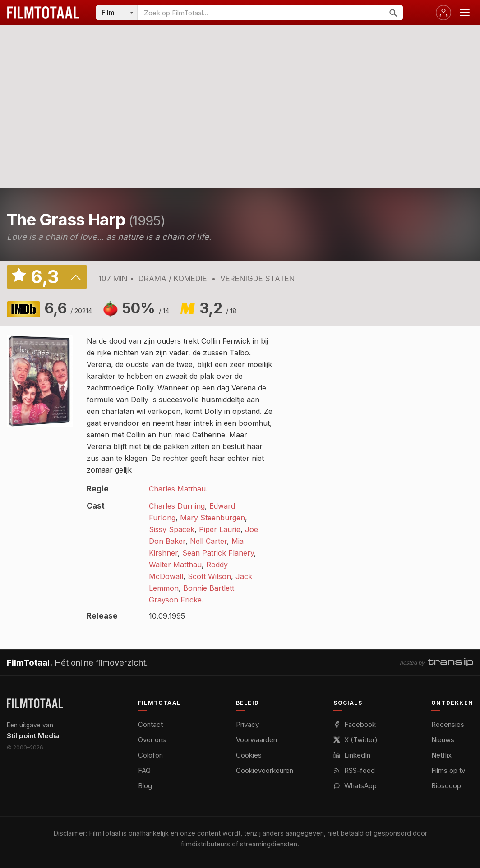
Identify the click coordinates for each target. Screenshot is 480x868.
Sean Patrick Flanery (218, 553)
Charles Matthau (177, 489)
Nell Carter (208, 541)
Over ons (152, 740)
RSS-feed (354, 770)
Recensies (448, 724)
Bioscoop (446, 786)
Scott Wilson (209, 576)
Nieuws (443, 740)
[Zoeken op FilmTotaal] (260, 13)
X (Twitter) (355, 740)
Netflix (441, 755)
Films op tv (448, 770)
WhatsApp (355, 786)
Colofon (150, 755)
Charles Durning (177, 506)
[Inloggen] (443, 13)
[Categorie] (117, 13)
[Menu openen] (465, 13)
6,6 (68, 308)
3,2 (218, 308)
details (75, 277)
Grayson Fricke (175, 600)
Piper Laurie (220, 529)
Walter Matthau (175, 565)
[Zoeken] (393, 13)
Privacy (247, 724)
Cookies (249, 755)
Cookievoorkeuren (265, 770)
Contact (150, 724)
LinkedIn (352, 755)
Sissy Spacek (172, 529)
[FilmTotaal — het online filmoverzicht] (35, 703)
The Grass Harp (66, 220)
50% (146, 308)
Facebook (355, 724)
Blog (145, 786)
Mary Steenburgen (212, 518)
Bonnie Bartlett (209, 588)
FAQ (144, 770)
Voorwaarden (256, 740)
